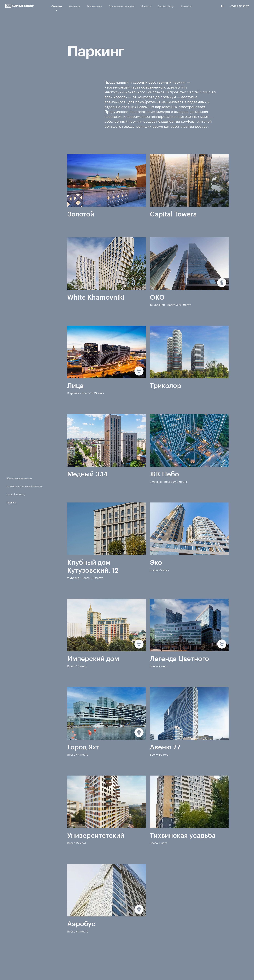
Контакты (186, 6)
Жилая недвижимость (19, 478)
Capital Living (166, 6)
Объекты (57, 6)
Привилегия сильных (121, 6)
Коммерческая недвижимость (24, 486)
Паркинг (12, 503)
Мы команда (95, 6)
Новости (146, 6)
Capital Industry (16, 494)
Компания (75, 6)
